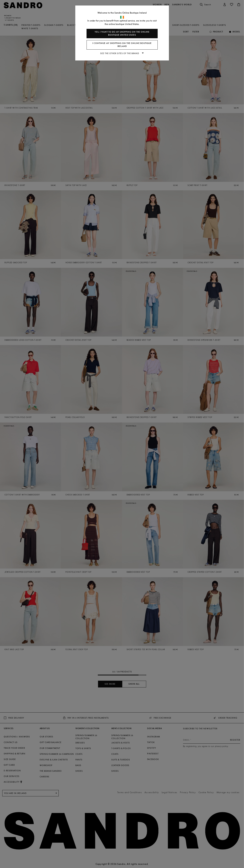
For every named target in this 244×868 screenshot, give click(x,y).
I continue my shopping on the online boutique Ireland (122, 45)
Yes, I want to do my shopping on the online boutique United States (122, 33)
